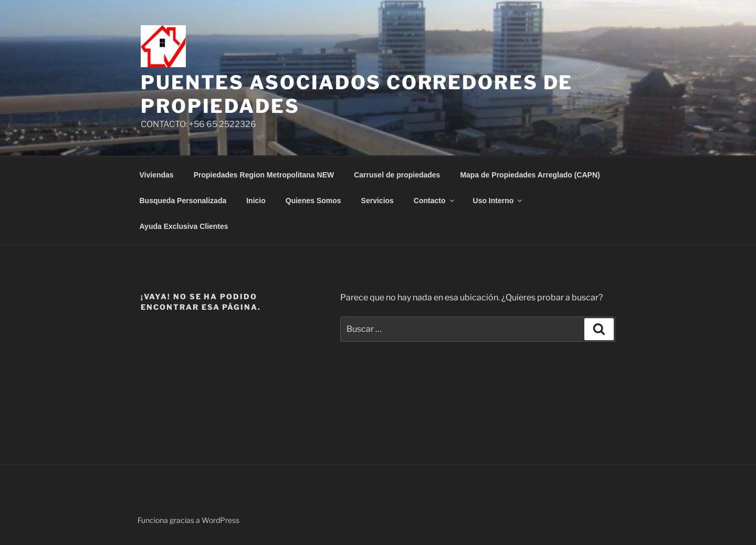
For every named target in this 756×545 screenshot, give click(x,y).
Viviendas (157, 175)
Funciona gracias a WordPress (188, 520)
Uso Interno (498, 201)
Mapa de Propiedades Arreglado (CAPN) (530, 175)
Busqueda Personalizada (183, 201)
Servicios (377, 201)
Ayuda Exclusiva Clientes (184, 226)
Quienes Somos (313, 201)
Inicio (256, 201)
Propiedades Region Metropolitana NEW (264, 175)
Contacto (435, 201)
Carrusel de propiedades (397, 175)
